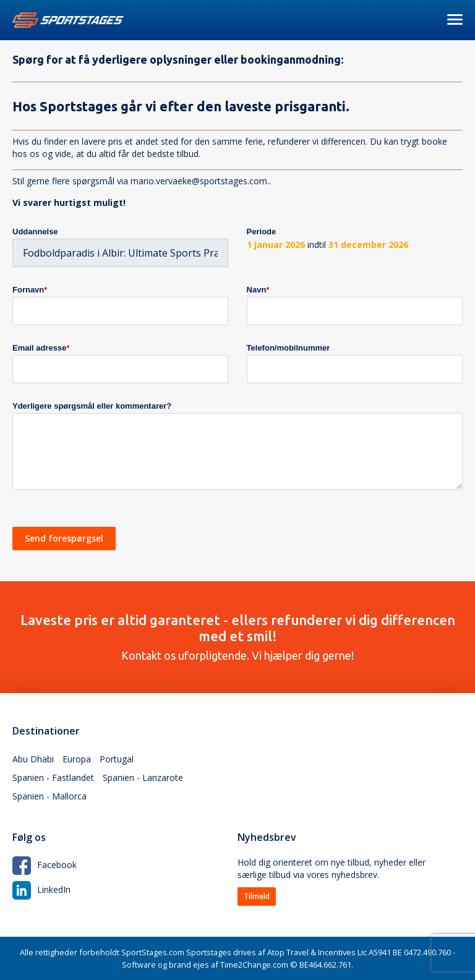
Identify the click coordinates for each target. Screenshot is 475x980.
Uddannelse (35, 232)
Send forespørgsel (64, 538)
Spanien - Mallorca (49, 796)
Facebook (45, 865)
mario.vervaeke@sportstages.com (199, 181)
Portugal (117, 759)
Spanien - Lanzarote (143, 778)
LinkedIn (41, 889)
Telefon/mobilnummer (289, 348)
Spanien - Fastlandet (53, 778)
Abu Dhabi (33, 759)
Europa (77, 759)
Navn (258, 290)
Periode (262, 232)
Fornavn (30, 290)
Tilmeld (257, 896)
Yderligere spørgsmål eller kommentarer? (92, 406)
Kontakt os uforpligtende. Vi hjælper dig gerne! (237, 637)
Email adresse (41, 348)
